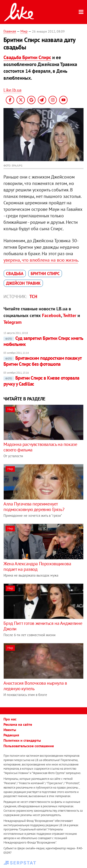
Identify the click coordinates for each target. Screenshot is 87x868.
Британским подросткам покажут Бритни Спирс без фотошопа (43, 361)
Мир (24, 31)
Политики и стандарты (22, 740)
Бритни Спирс (45, 274)
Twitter (70, 315)
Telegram (13, 322)
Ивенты (10, 730)
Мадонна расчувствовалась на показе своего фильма (40, 447)
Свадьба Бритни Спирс (27, 57)
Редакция (11, 735)
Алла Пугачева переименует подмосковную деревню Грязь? (34, 507)
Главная (10, 31)
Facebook (52, 315)
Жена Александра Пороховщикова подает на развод (37, 566)
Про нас (10, 719)
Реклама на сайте (18, 724)
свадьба (15, 274)
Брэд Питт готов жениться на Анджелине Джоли (43, 626)
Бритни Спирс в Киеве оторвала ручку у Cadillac (41, 381)
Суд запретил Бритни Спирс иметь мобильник (43, 341)
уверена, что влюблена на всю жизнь (41, 260)
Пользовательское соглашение (29, 746)
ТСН (33, 296)
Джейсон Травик (23, 283)
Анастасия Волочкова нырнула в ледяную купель (35, 686)
